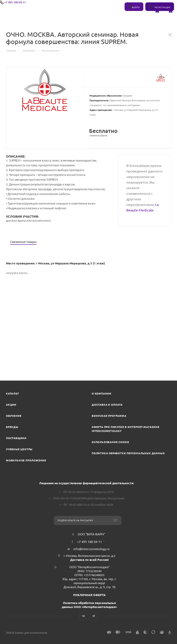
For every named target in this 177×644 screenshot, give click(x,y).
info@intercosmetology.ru (91, 549)
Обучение (14, 416)
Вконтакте (83, 616)
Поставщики (16, 438)
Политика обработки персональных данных (128, 453)
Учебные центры (19, 449)
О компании (102, 394)
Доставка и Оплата (107, 405)
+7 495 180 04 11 (15, 2)
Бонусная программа (109, 416)
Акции (11, 405)
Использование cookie (110, 442)
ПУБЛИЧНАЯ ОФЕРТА (89, 595)
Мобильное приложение (26, 460)
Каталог (13, 394)
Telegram (94, 616)
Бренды (12, 427)
